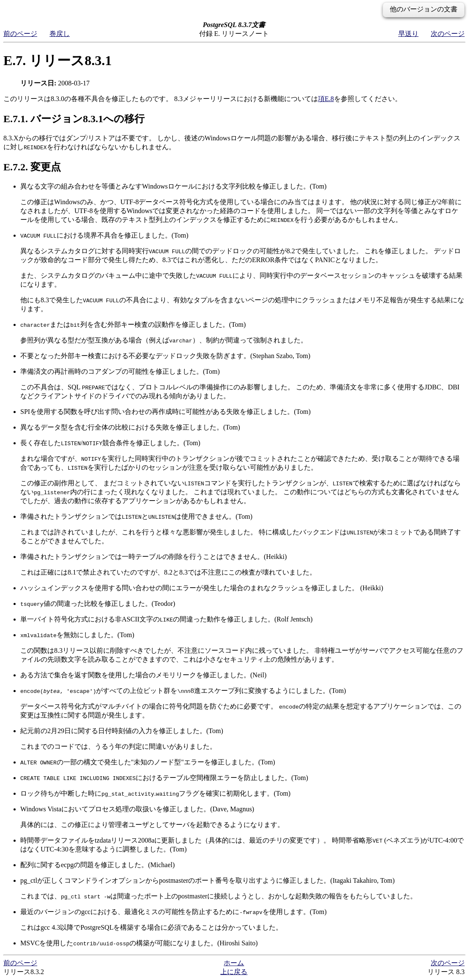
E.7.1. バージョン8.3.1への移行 (74, 119)
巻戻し (60, 34)
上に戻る (234, 972)
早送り (408, 34)
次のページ (448, 34)
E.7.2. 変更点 (32, 167)
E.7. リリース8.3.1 (57, 60)
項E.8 (326, 99)
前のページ (20, 34)
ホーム (234, 963)
